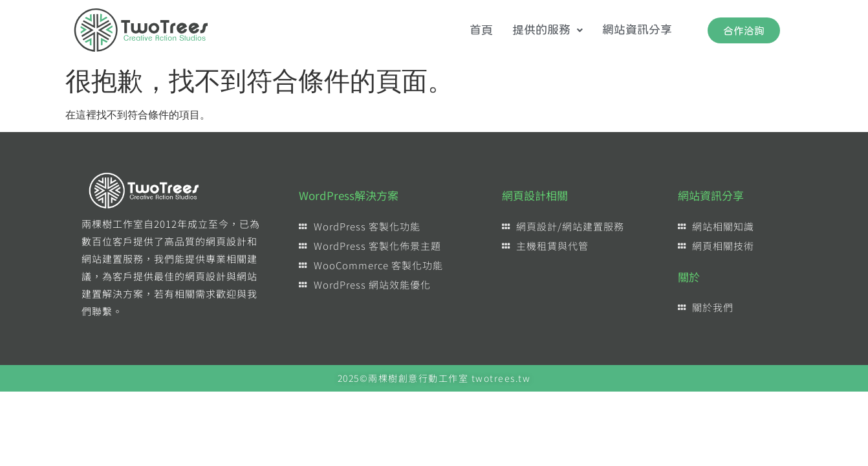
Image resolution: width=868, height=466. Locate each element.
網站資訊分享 (637, 30)
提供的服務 (548, 30)
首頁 (481, 30)
